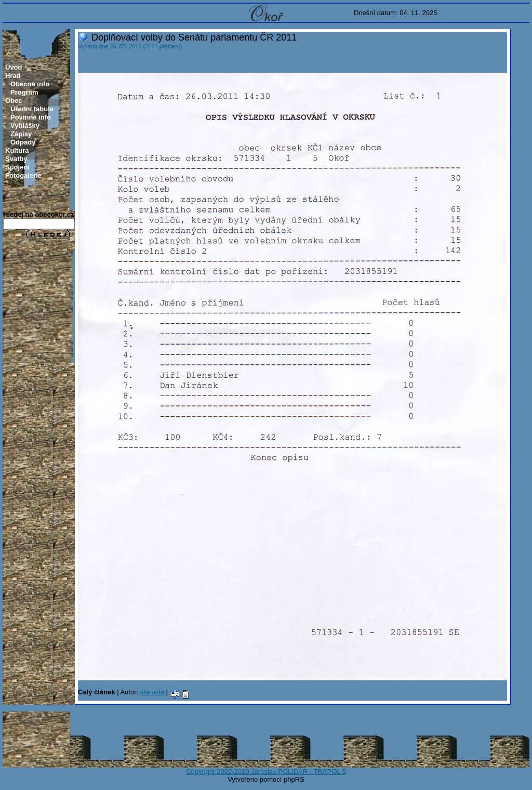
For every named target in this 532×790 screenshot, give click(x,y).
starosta (152, 692)
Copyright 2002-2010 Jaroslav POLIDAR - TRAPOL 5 (266, 772)
